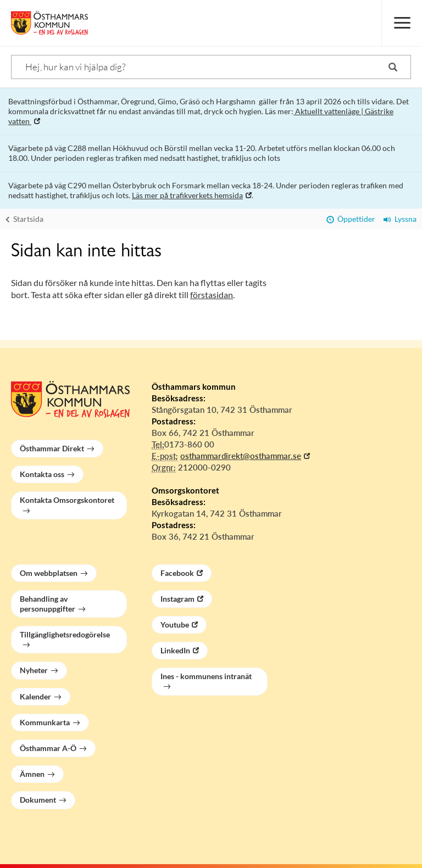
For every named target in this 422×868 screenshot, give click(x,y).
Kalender (35, 696)
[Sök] (211, 67)
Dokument (38, 800)
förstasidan (212, 295)
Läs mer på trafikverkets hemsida (187, 195)
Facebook (177, 573)
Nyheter (34, 670)
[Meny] (402, 23)
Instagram (177, 599)
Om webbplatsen (49, 573)
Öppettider (351, 219)
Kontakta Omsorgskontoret (67, 500)
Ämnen (32, 774)
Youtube (175, 625)
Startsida (24, 219)
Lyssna (400, 219)
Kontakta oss (42, 474)
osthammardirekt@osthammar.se (241, 456)
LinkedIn (175, 650)
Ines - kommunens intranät (206, 676)
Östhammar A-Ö (48, 748)
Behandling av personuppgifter (48, 604)
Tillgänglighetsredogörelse (65, 634)
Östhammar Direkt (52, 448)
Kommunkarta (45, 722)
